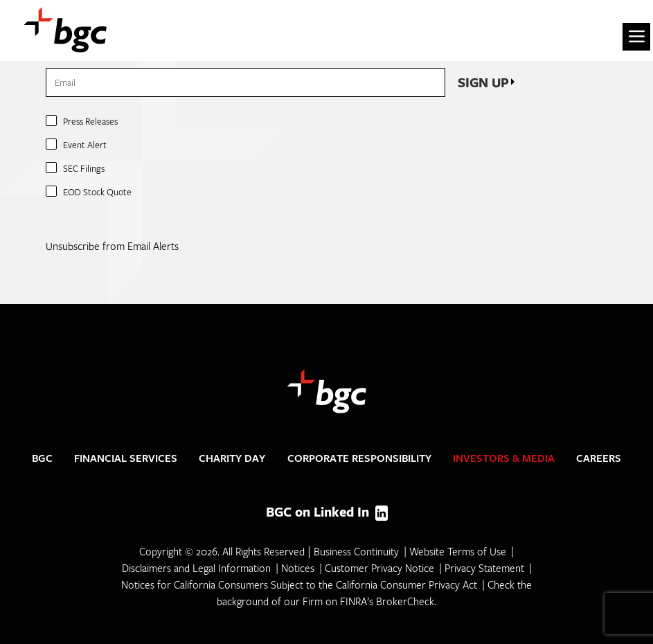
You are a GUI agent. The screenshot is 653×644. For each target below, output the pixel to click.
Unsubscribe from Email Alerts (112, 246)
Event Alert (85, 145)
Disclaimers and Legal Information (196, 568)
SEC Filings (84, 168)
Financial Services (126, 458)
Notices (298, 568)
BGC (42, 458)
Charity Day (232, 458)
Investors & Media (504, 458)
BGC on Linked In (327, 512)
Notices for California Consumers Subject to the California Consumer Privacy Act (299, 584)
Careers (599, 458)
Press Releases (90, 121)
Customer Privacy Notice (379, 568)
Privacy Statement (484, 568)
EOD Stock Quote (97, 192)
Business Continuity (356, 551)
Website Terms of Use (458, 551)
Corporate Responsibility (359, 458)
